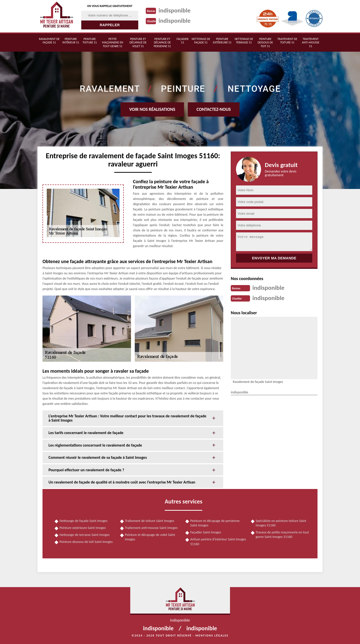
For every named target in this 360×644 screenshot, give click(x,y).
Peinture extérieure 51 (222, 41)
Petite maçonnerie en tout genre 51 (112, 43)
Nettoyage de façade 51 (201, 41)
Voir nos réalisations (152, 109)
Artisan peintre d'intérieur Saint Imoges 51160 (218, 542)
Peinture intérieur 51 (71, 41)
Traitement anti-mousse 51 (310, 43)
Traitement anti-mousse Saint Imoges (151, 528)
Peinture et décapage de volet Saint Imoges (150, 537)
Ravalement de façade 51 (49, 41)
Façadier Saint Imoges (206, 532)
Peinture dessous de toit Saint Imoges (86, 542)
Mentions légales (212, 636)
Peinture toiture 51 (90, 41)
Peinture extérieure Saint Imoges (83, 528)
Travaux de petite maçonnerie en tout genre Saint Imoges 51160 (282, 535)
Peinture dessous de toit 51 (265, 43)
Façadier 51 (182, 41)
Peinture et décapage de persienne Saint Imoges (215, 523)
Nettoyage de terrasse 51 (244, 41)
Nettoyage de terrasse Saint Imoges (84, 535)
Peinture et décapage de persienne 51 (162, 43)
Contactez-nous (214, 109)
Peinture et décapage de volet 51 (138, 43)
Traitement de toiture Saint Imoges (150, 521)
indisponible (175, 10)
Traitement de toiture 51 (287, 41)
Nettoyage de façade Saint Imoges (83, 521)
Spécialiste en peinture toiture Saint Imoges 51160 (281, 523)
